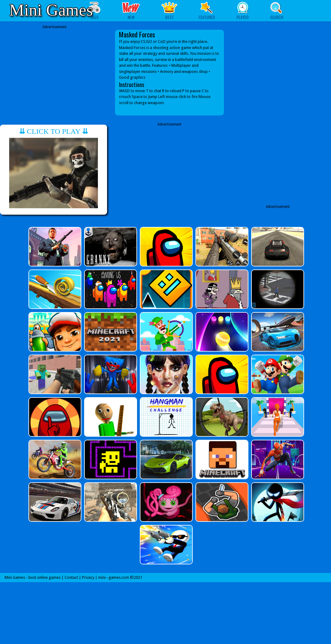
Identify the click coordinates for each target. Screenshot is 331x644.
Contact (71, 577)
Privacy (88, 577)
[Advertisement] (54, 68)
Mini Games (51, 10)
